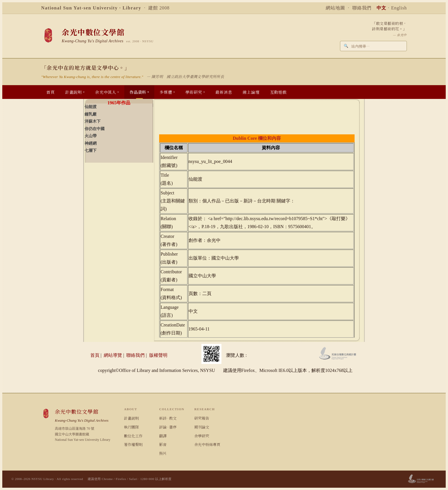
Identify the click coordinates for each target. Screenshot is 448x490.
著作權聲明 (133, 444)
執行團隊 (131, 427)
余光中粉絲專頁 (207, 444)
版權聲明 (158, 355)
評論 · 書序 (168, 427)
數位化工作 (133, 436)
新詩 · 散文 (168, 418)
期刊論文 (202, 427)
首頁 (95, 355)
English (399, 8)
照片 (163, 453)
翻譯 (163, 436)
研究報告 (202, 418)
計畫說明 (131, 418)
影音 (163, 444)
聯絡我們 (362, 8)
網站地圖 (335, 8)
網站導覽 (113, 355)
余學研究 (202, 436)
